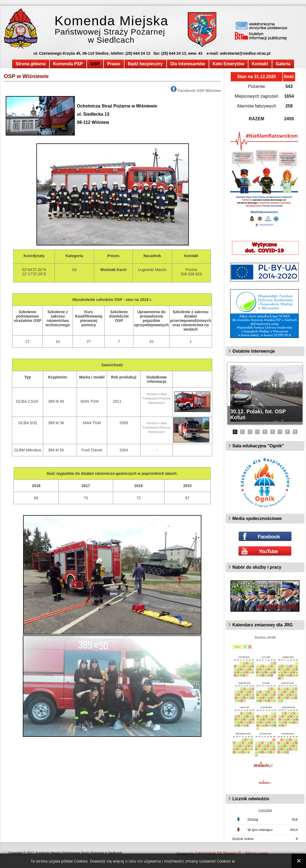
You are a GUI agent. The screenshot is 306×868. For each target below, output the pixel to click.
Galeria (283, 64)
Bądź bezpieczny (145, 64)
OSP (95, 64)
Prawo (114, 64)
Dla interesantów (188, 64)
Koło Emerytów (229, 64)
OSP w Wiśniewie (26, 76)
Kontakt (260, 64)
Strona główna (31, 64)
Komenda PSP (68, 64)
